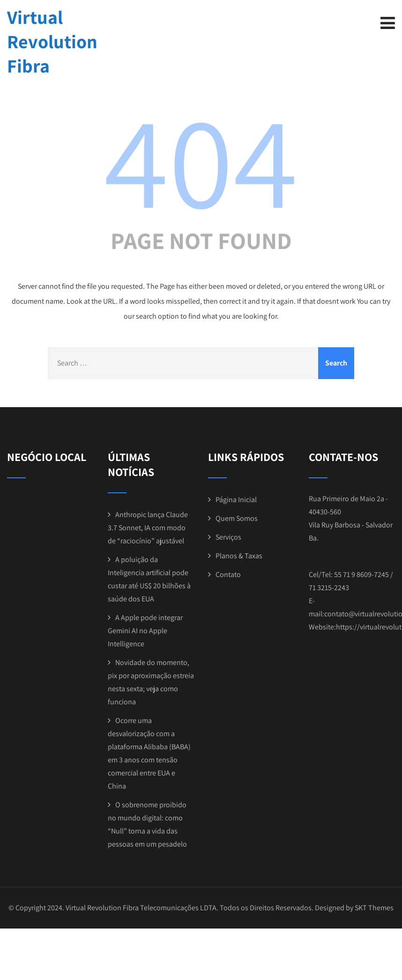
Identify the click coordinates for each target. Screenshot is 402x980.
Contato (228, 574)
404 (201, 160)
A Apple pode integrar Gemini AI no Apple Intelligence (145, 631)
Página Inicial (236, 500)
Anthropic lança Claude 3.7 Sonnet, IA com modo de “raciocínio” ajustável (148, 528)
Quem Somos (237, 518)
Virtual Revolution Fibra (52, 41)
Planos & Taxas (239, 556)
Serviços (228, 537)
